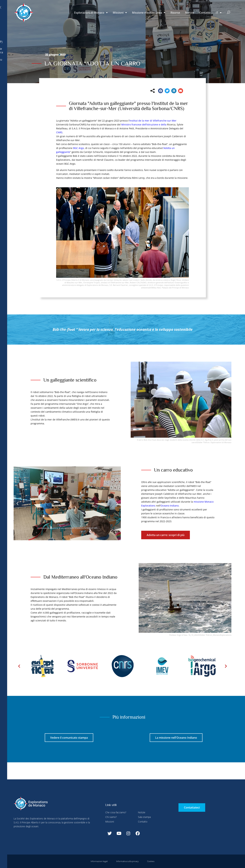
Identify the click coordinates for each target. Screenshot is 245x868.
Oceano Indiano (170, 506)
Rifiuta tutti (94, 7)
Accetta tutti (64, 80)
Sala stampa (144, 817)
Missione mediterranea (149, 13)
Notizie (190, 13)
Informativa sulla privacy (127, 861)
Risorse (175, 13)
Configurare (75, 7)
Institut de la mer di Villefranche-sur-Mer (153, 121)
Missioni (120, 13)
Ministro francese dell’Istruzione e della (144, 124)
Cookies (151, 861)
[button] (229, 13)
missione (199, 502)
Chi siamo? (111, 817)
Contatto (205, 13)
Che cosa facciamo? (116, 812)
